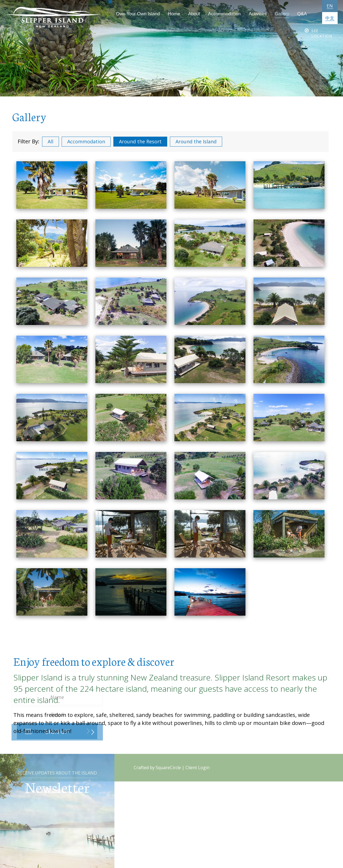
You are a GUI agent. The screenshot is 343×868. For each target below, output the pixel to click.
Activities (254, 14)
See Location (322, 33)
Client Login (197, 768)
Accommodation (221, 14)
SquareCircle (168, 768)
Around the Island (196, 141)
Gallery (278, 14)
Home (170, 14)
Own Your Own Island (134, 14)
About (191, 14)
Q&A (299, 14)
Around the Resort (140, 141)
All (51, 141)
